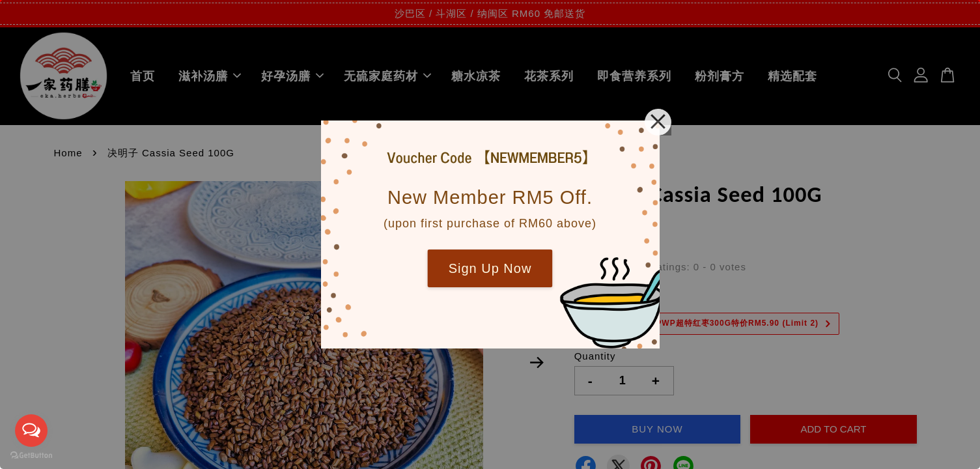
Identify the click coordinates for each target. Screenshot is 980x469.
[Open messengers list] (31, 431)
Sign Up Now (490, 268)
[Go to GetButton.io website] (31, 456)
